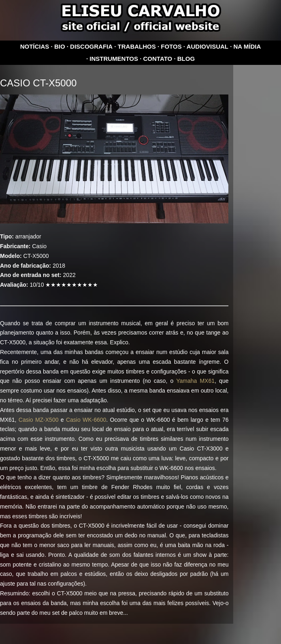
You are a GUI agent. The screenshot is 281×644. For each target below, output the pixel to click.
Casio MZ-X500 (39, 420)
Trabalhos (137, 46)
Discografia (91, 46)
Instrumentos (114, 59)
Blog (186, 59)
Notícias (35, 46)
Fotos (171, 46)
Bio (60, 46)
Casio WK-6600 (86, 420)
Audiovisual (208, 46)
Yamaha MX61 (195, 381)
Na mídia (247, 46)
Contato (158, 59)
